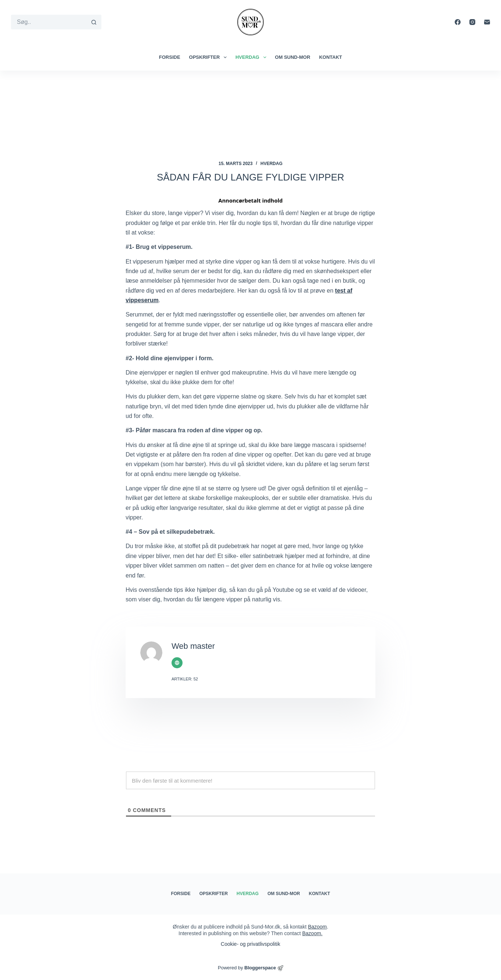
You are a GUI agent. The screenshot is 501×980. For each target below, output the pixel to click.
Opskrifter (209, 57)
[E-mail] (487, 22)
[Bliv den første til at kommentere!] (250, 780)
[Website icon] (177, 663)
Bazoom (317, 927)
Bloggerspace (260, 968)
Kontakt (331, 57)
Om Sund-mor (293, 57)
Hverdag (252, 57)
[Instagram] (472, 22)
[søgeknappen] (94, 22)
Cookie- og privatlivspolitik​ (250, 944)
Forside (170, 57)
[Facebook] (458, 22)
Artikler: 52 (185, 679)
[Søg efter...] (49, 22)
